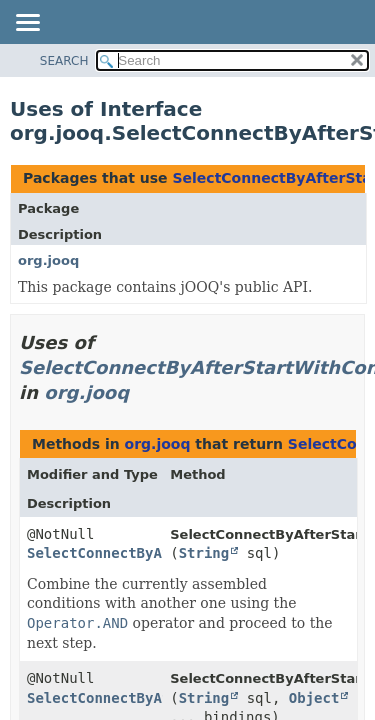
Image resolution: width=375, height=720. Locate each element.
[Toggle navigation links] (27, 24)
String (204, 553)
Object (314, 698)
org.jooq (48, 260)
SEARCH (64, 61)
